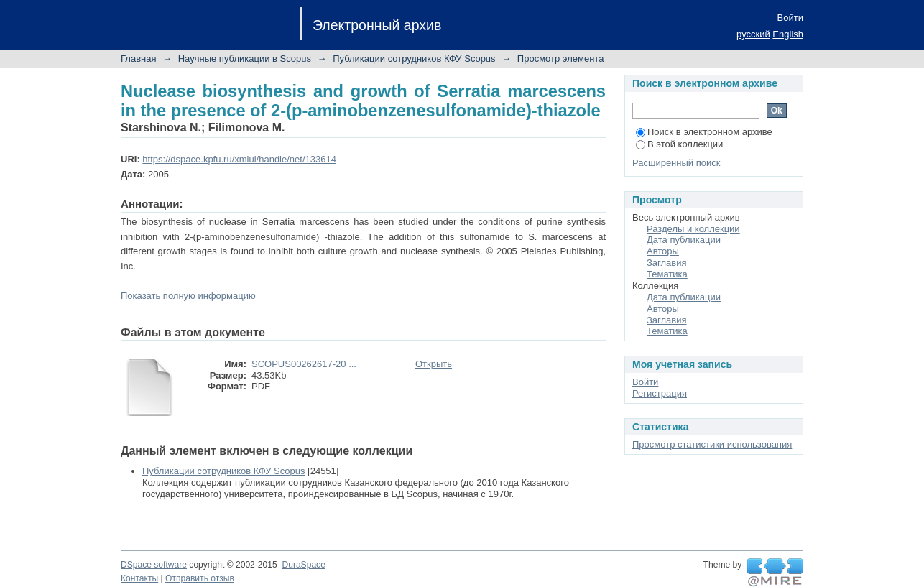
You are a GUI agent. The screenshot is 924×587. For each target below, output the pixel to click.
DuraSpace (303, 565)
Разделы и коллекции (693, 229)
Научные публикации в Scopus (245, 59)
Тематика (667, 274)
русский (753, 34)
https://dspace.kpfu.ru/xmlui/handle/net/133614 (239, 159)
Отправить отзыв (200, 578)
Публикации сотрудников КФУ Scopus (414, 59)
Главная (138, 59)
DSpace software (154, 565)
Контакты (139, 578)
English (788, 34)
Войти (790, 18)
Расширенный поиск (676, 163)
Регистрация (660, 393)
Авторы (663, 251)
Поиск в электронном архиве (704, 132)
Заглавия (667, 263)
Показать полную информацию (188, 296)
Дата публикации (684, 240)
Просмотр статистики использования (712, 444)
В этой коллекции (679, 144)
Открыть (434, 364)
